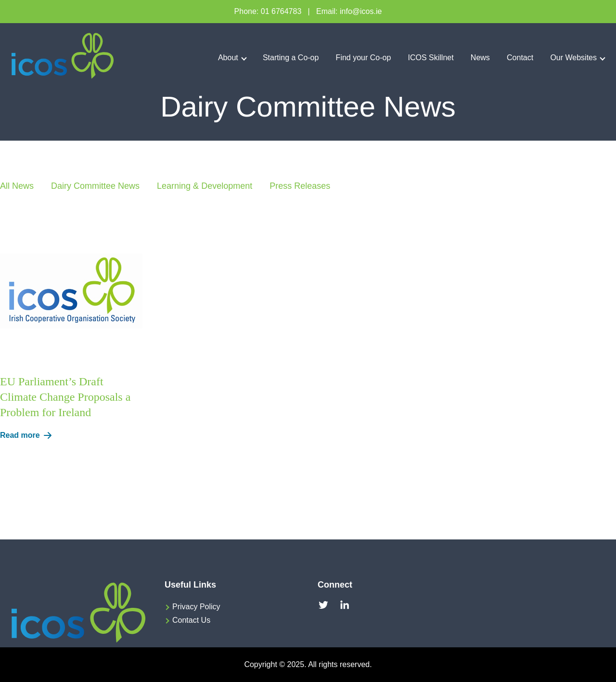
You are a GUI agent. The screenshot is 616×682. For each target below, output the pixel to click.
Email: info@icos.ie (349, 11)
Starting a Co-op (291, 58)
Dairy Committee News (95, 186)
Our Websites (573, 58)
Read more (28, 435)
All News (17, 186)
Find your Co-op (364, 58)
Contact (520, 58)
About (228, 58)
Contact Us (191, 620)
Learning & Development (205, 186)
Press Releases (300, 186)
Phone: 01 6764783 (268, 11)
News (480, 58)
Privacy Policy (196, 607)
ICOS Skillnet (431, 58)
